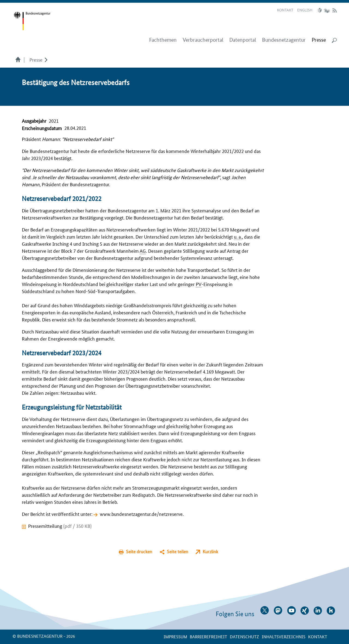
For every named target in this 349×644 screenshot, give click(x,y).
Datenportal (243, 40)
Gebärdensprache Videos (327, 10)
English (305, 10)
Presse (36, 59)
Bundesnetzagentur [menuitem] (284, 40)
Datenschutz (244, 637)
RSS (335, 10)
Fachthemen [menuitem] (163, 40)
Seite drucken (139, 551)
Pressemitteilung (60, 526)
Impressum (175, 637)
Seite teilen (177, 551)
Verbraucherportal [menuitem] (203, 40)
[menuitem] (319, 40)
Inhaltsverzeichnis (284, 637)
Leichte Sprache (320, 10)
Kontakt (285, 10)
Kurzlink (210, 551)
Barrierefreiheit (208, 637)
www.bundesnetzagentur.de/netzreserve (141, 514)
